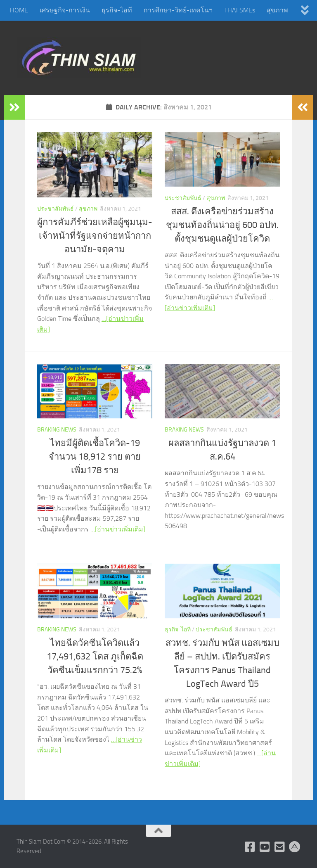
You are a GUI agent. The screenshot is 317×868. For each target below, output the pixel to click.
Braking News (57, 430)
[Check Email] (280, 847)
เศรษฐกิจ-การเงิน (65, 10)
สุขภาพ (277, 10)
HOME (19, 10)
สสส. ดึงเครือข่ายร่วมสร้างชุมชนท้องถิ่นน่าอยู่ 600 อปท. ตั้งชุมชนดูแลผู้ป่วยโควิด (222, 225)
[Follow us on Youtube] (265, 847)
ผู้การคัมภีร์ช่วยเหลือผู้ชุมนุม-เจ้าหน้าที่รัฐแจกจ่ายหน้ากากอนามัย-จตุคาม (95, 236)
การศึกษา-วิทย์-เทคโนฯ (178, 10)
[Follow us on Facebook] (250, 847)
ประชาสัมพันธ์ (56, 209)
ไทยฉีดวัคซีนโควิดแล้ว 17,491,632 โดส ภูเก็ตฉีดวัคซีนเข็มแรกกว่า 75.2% (95, 657)
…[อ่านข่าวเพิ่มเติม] (118, 529)
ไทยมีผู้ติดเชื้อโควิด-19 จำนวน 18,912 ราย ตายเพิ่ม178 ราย (95, 457)
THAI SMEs (240, 10)
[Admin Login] (295, 847)
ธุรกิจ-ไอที (117, 10)
